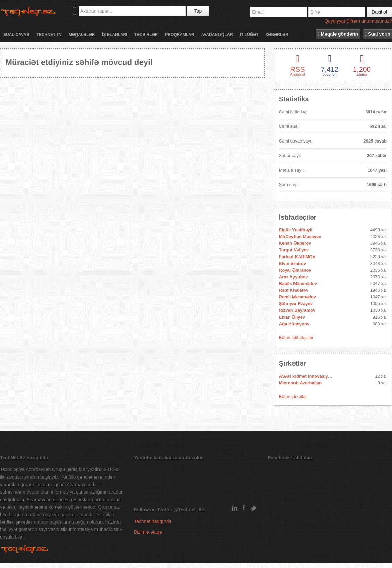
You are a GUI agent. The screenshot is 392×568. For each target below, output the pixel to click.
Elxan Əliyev (292, 317)
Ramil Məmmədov (298, 297)
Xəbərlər (277, 35)
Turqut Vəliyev (294, 250)
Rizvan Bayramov (297, 310)
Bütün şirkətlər (293, 396)
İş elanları (114, 35)
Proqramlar (179, 35)
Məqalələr (82, 35)
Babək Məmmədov (298, 283)
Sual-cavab (16, 35)
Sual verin (378, 34)
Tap (198, 11)
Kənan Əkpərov (295, 243)
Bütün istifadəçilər (296, 337)
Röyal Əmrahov (295, 270)
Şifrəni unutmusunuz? (369, 21)
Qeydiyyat (335, 21)
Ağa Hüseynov (294, 324)
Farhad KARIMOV (297, 257)
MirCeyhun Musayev (300, 237)
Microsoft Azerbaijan (300, 383)
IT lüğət (249, 35)
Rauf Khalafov (294, 290)
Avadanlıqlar (217, 35)
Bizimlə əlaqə (148, 532)
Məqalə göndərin (338, 34)
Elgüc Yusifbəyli (296, 230)
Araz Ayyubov (293, 277)
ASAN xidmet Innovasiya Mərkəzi (313, 376)
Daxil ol (379, 12)
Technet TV (49, 35)
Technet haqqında (153, 521)
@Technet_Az (189, 510)
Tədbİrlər (146, 35)
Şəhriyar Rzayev (296, 304)
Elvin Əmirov (292, 263)
